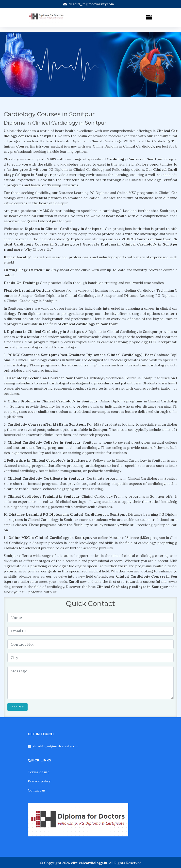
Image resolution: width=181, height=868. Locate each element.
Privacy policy (39, 781)
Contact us (37, 790)
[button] (14, 65)
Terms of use (39, 772)
